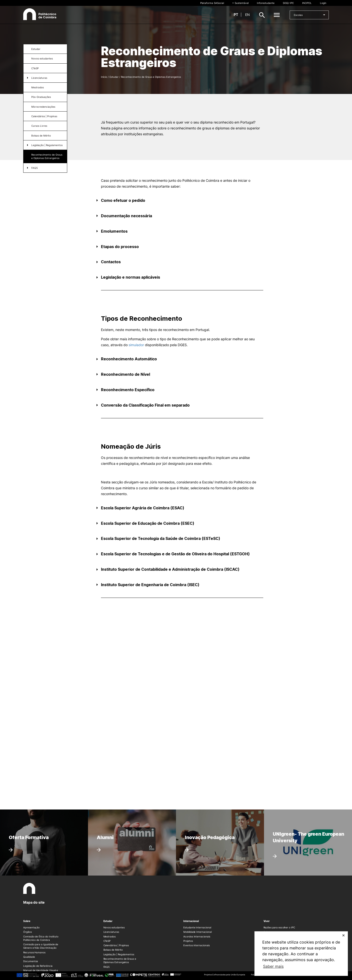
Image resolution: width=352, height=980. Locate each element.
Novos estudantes (42, 58)
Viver (267, 921)
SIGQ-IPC (288, 3)
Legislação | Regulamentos (47, 145)
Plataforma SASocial (212, 3)
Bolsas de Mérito (113, 950)
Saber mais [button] (273, 966)
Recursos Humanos (34, 952)
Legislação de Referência (38, 966)
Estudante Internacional (197, 927)
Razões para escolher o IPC (279, 927)
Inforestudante (266, 3)
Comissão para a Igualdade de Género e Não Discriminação (41, 946)
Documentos (31, 961)
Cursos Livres (39, 126)
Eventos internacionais (197, 945)
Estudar (36, 49)
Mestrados (38, 87)
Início (104, 77)
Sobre (27, 921)
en (247, 15)
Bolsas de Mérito (41, 136)
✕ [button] (343, 935)
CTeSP (35, 68)
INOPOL (307, 3)
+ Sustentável (240, 3)
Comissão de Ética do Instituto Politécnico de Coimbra (41, 938)
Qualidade (29, 957)
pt (236, 15)
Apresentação (31, 927)
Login (323, 3)
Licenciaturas (39, 78)
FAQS (34, 168)
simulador (136, 345)
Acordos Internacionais (197, 936)
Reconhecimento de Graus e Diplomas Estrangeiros (47, 156)
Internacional (191, 921)
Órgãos (27, 932)
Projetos (188, 941)
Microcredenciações (43, 107)
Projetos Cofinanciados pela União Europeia (225, 975)
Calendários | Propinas (44, 116)
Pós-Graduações (41, 97)
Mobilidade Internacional (198, 932)
